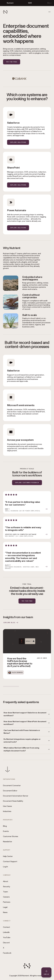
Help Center (8, 856)
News (5, 912)
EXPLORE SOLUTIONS (18, 142)
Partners (7, 902)
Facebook (7, 953)
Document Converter (12, 786)
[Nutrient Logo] (5, 12)
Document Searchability (13, 801)
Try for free (12, 62)
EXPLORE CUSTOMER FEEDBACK (27, 483)
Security (7, 887)
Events (6, 831)
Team (5, 892)
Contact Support (10, 862)
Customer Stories (11, 836)
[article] (27, 502)
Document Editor (10, 791)
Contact (7, 927)
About (6, 881)
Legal (5, 907)
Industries (7, 811)
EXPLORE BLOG (11, 623)
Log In (5, 867)
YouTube (7, 937)
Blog (5, 826)
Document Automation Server (16, 796)
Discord (6, 943)
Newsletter (8, 842)
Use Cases (7, 806)
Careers (6, 897)
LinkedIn (6, 932)
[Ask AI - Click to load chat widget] (46, 972)
